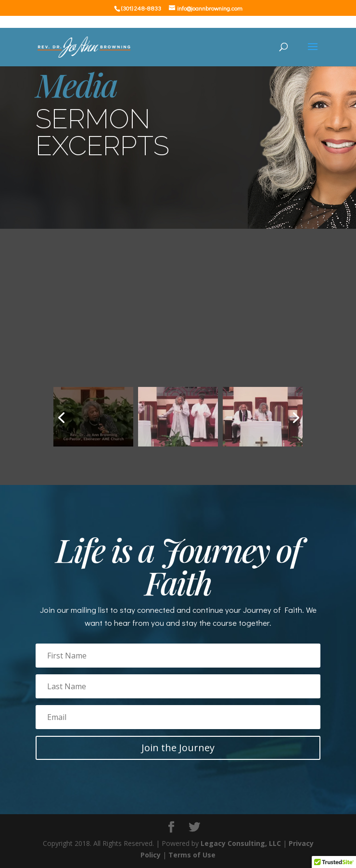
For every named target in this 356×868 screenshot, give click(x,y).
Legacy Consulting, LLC (241, 843)
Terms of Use (192, 855)
